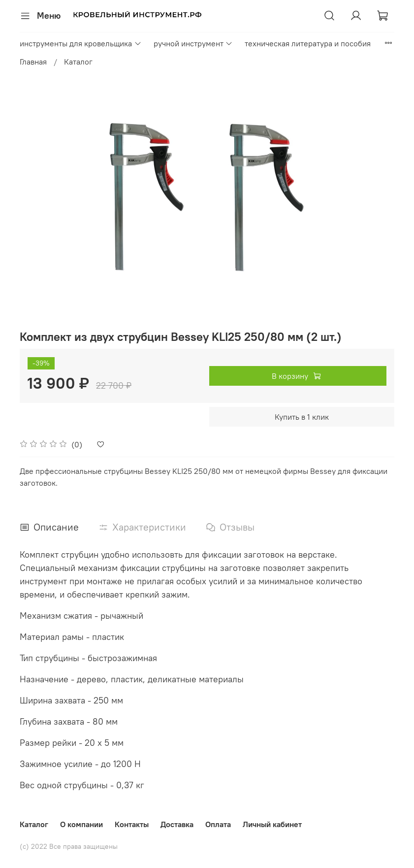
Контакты (132, 824)
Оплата (218, 824)
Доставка (177, 824)
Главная (33, 62)
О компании (81, 824)
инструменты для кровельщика (80, 43)
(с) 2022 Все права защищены (69, 846)
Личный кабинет (272, 824)
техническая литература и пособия (308, 43)
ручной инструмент (193, 43)
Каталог (78, 62)
